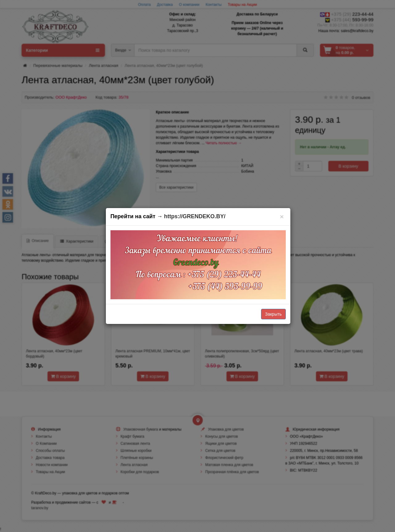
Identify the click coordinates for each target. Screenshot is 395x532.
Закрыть (273, 314)
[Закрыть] (282, 217)
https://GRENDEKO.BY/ (195, 216)
